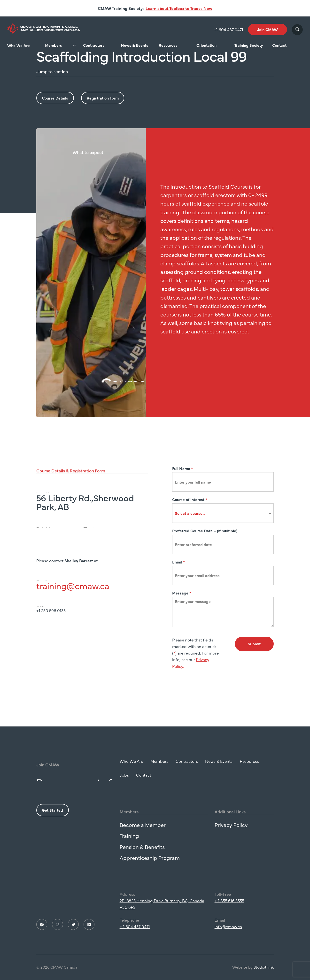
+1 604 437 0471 (229, 30)
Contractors (94, 45)
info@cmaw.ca (228, 930)
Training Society (249, 45)
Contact (279, 45)
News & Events (135, 45)
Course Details (55, 98)
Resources (168, 45)
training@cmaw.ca (73, 589)
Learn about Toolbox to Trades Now (179, 8)
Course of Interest (190, 499)
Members (54, 45)
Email (178, 562)
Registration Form (103, 98)
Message (182, 593)
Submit (254, 644)
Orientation (206, 45)
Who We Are (19, 45)
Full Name (182, 468)
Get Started (52, 813)
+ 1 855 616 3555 (229, 904)
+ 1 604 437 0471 (135, 930)
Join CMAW (267, 29)
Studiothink (264, 970)
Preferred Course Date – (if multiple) (205, 531)
